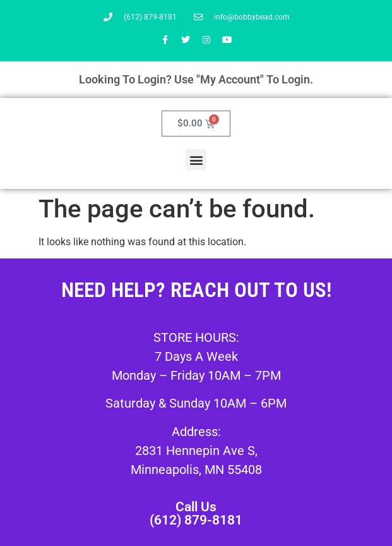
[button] (196, 160)
